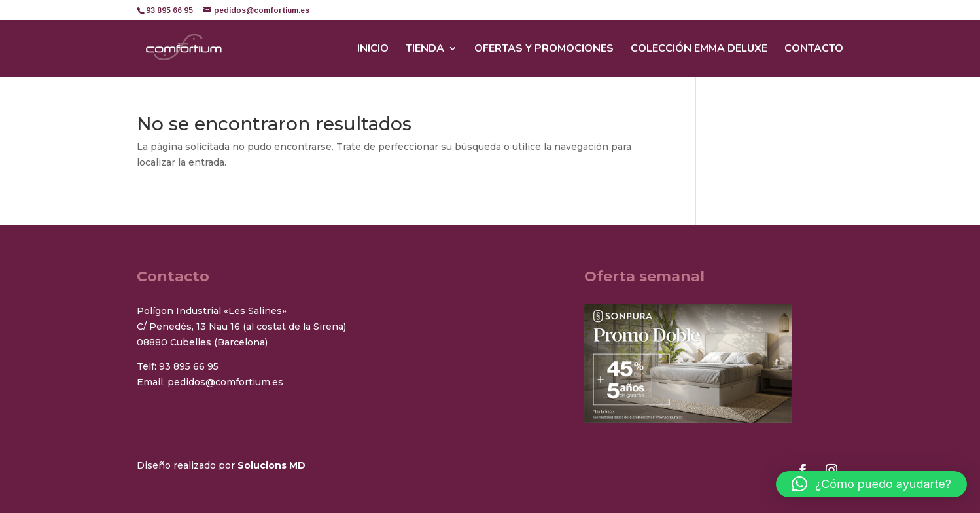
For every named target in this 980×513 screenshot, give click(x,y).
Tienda (425, 50)
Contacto (814, 50)
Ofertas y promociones (544, 50)
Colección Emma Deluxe (699, 50)
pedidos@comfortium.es (225, 382)
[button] (871, 484)
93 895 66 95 (189, 366)
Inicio (373, 50)
